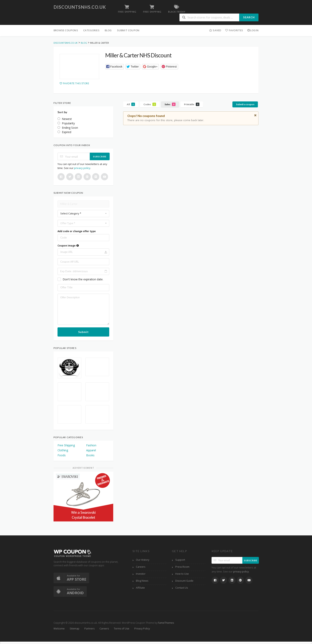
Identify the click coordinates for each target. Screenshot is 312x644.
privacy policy (82, 168)
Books (90, 455)
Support (180, 560)
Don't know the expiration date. (83, 279)
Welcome (59, 629)
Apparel (91, 450)
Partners (89, 629)
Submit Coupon (128, 30)
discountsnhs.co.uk (80, 7)
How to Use (182, 574)
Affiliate (140, 588)
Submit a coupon (245, 104)
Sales (170, 104)
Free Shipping (66, 445)
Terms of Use (122, 629)
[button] (115, 67)
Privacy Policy (142, 629)
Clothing (63, 450)
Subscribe (100, 157)
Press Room (182, 567)
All (131, 104)
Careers (141, 567)
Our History (143, 560)
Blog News (142, 581)
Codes (150, 104)
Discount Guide (184, 581)
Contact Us (182, 588)
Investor (141, 574)
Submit (83, 332)
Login (253, 30)
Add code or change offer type (77, 231)
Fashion (91, 445)
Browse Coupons (66, 30)
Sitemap (75, 629)
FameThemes (166, 623)
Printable (192, 104)
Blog (108, 30)
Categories (91, 30)
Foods (62, 455)
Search (249, 17)
